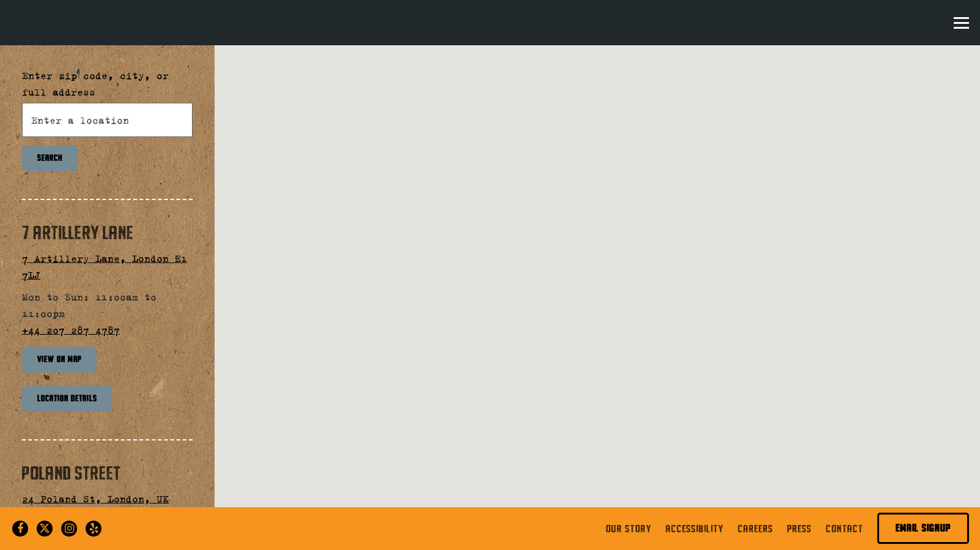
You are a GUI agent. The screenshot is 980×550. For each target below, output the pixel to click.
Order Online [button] (892, 21)
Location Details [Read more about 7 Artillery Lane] (67, 398)
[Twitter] (45, 529)
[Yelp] (94, 529)
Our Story (629, 529)
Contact (845, 529)
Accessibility (695, 529)
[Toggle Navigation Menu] (961, 23)
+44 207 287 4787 (71, 330)
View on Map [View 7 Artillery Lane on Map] (60, 359)
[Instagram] (69, 529)
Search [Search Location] (50, 158)
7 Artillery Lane (78, 232)
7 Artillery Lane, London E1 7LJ (105, 266)
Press (800, 529)
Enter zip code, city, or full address (95, 84)
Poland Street (71, 473)
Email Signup (923, 528)
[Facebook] (20, 529)
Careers (756, 529)
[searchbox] (107, 120)
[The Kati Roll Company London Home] (114, 21)
